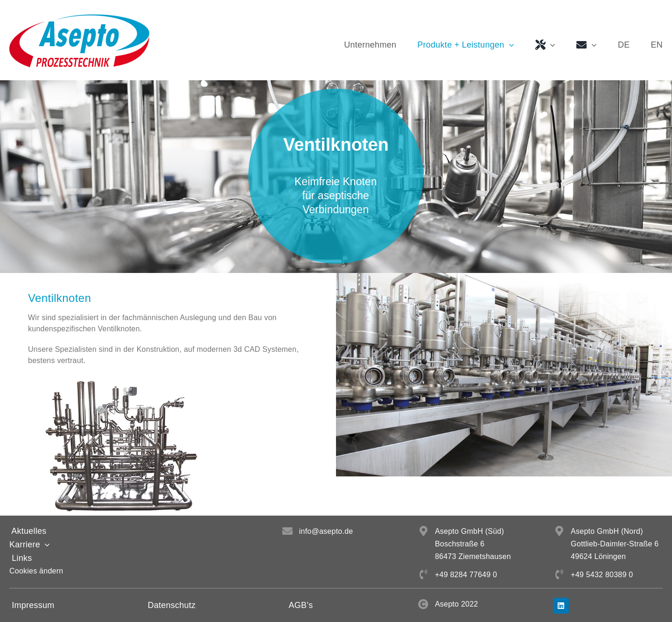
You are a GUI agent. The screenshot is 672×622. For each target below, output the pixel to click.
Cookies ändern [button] (36, 571)
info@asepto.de (326, 531)
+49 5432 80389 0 (602, 575)
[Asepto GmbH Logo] (79, 18)
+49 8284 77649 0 (466, 575)
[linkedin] (561, 606)
